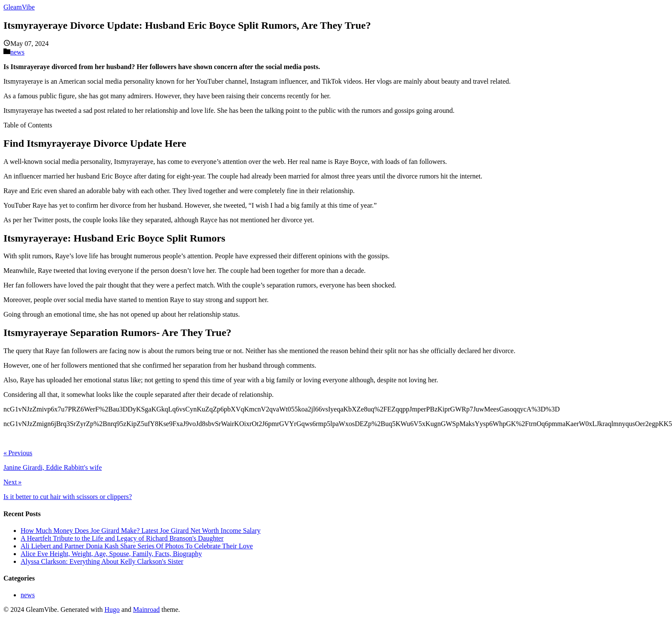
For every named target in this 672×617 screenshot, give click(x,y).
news (17, 52)
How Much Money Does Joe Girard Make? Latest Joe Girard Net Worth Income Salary (141, 531)
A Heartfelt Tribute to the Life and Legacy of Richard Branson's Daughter (122, 538)
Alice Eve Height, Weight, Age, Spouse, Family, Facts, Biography (111, 554)
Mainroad (146, 609)
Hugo (112, 609)
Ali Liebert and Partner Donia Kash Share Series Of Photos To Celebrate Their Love (137, 546)
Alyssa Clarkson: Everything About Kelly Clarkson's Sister (102, 561)
